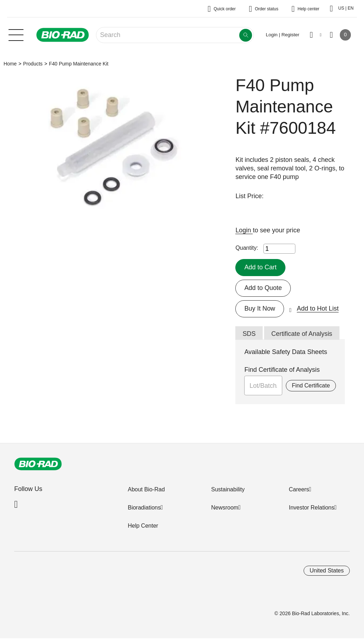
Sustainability (228, 489)
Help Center (143, 526)
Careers (299, 489)
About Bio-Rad (146, 489)
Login (244, 230)
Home (10, 64)
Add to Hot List (318, 308)
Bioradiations (144, 508)
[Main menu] (16, 34)
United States (327, 571)
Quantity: (247, 248)
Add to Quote (263, 288)
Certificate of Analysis (302, 334)
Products (33, 64)
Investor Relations (311, 508)
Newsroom (225, 508)
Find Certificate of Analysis (282, 370)
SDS (249, 334)
